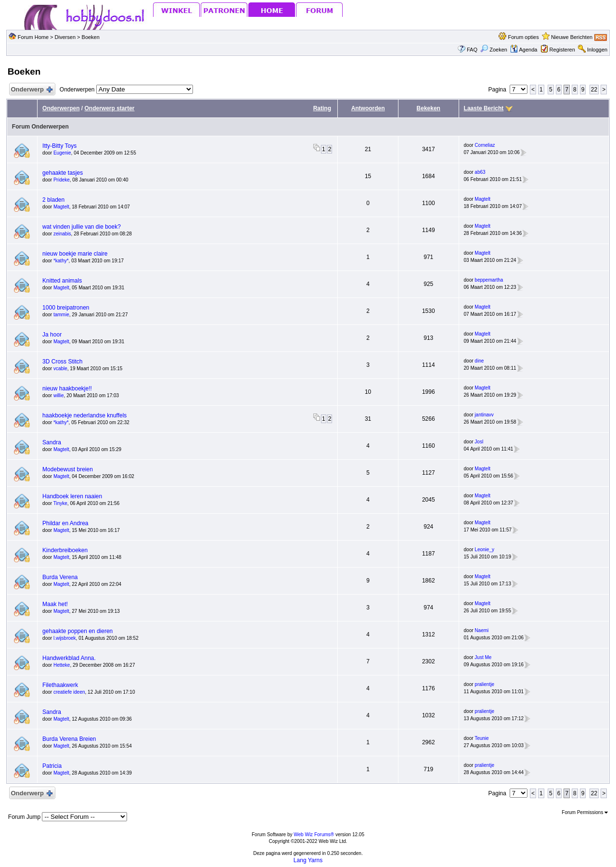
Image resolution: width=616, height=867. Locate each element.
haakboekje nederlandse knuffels (84, 415)
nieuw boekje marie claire (75, 254)
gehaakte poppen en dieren (77, 631)
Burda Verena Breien (69, 739)
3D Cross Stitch (62, 362)
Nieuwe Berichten (572, 37)
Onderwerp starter (109, 108)
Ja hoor (52, 335)
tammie (61, 315)
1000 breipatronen (66, 308)
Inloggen (597, 50)
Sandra (52, 442)
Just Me (483, 657)
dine (479, 361)
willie (59, 395)
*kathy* (61, 261)
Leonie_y (484, 550)
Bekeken (429, 108)
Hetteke (62, 665)
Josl (479, 442)
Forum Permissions (585, 812)
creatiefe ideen (69, 692)
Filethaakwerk (60, 685)
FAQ (472, 50)
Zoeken (494, 50)
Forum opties (524, 37)
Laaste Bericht (484, 108)
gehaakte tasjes (63, 173)
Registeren (562, 50)
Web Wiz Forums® (314, 835)
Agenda (524, 50)
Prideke (62, 180)
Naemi (481, 630)
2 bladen (53, 200)
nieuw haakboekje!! (67, 388)
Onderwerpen (61, 108)
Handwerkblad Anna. (69, 658)
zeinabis (62, 234)
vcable (60, 369)
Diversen (65, 37)
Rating (322, 108)
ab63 (480, 172)
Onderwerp (31, 90)
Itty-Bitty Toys (59, 146)
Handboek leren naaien (72, 496)
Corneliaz (485, 145)
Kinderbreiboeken (65, 550)
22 (594, 90)
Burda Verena (60, 577)
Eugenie (62, 153)
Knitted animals (62, 281)
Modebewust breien (68, 469)
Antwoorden (368, 108)
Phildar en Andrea (65, 523)
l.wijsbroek (65, 638)
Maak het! (55, 604)
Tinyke (60, 503)
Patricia (52, 766)
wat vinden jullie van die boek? (82, 227)
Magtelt (61, 207)
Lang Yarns (308, 860)
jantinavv (484, 415)
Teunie (481, 738)
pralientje (484, 684)
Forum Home (33, 37)
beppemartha (489, 280)
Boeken (91, 37)
